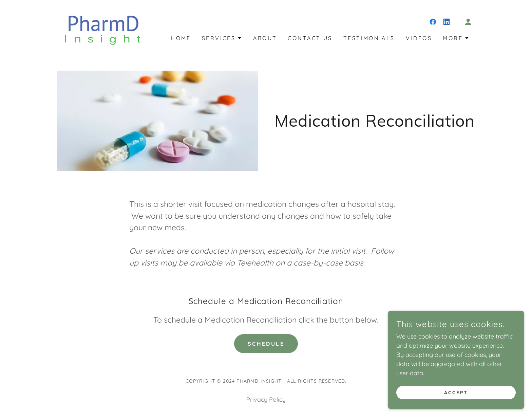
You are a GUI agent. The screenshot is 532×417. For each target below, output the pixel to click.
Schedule (266, 344)
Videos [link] (419, 38)
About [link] (265, 38)
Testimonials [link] (369, 38)
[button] (468, 22)
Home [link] (181, 38)
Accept (456, 393)
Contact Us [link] (310, 38)
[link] (102, 28)
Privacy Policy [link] (266, 400)
